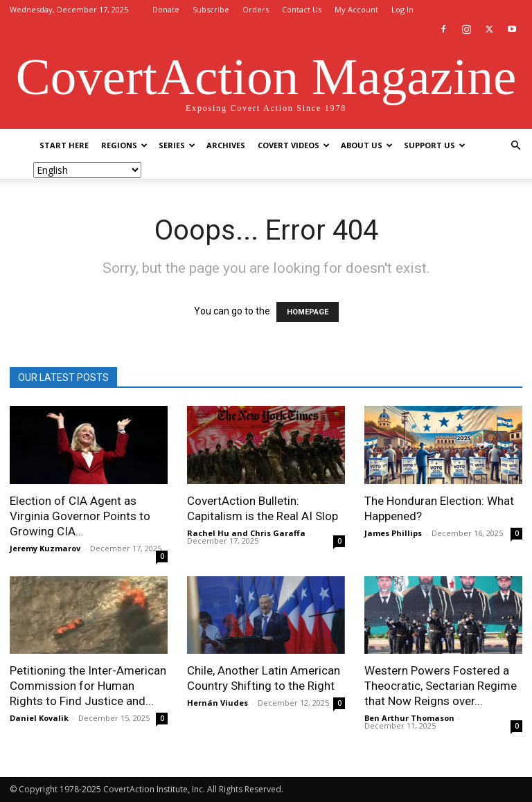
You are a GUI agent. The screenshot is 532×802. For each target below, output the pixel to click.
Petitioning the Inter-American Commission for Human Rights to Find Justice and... (88, 686)
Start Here (64, 145)
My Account (356, 9)
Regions (124, 145)
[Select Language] (87, 170)
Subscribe (211, 9)
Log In (402, 9)
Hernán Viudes (218, 703)
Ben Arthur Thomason (409, 718)
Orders (256, 9)
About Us (367, 145)
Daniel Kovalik (39, 718)
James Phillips (393, 533)
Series (177, 145)
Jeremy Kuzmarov (45, 548)
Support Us (435, 145)
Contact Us (302, 9)
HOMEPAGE (308, 312)
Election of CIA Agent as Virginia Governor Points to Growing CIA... (80, 516)
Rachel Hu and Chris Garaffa (246, 533)
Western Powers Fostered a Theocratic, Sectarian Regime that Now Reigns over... (441, 686)
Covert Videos (294, 145)
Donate (166, 9)
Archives (226, 145)
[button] (515, 146)
